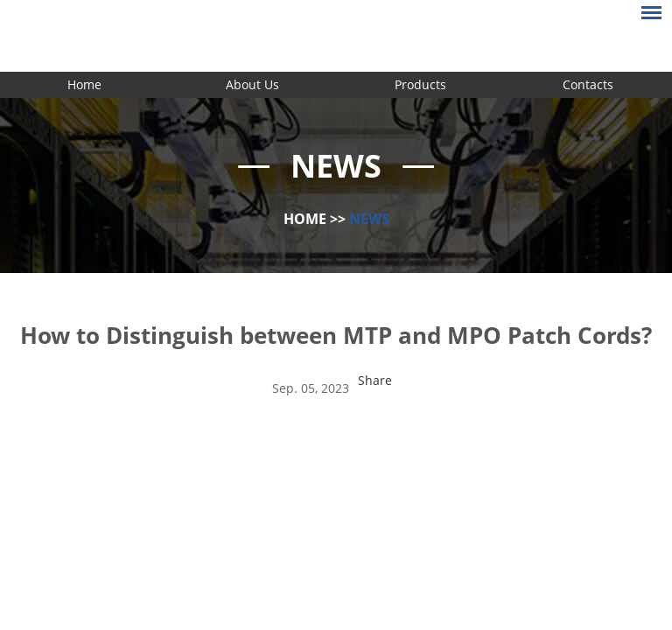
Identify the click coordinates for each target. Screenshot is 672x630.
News (369, 219)
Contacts (588, 84)
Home (84, 84)
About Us (252, 84)
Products (420, 84)
